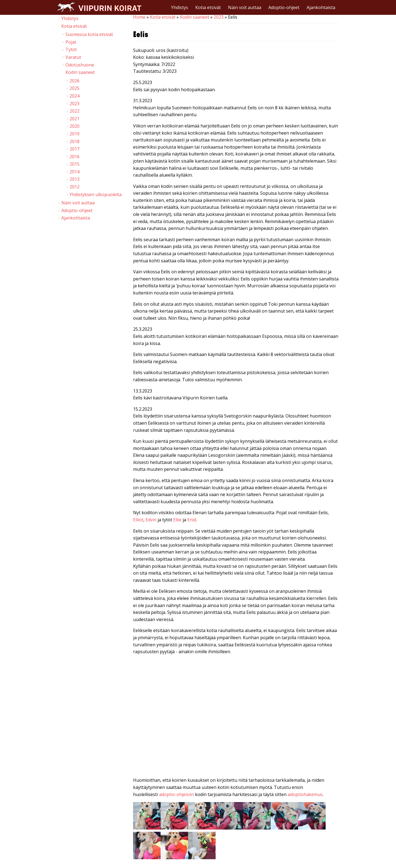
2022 (75, 111)
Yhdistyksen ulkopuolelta (96, 194)
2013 (75, 179)
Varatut (73, 57)
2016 (75, 157)
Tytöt (71, 49)
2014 (75, 172)
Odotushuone (80, 65)
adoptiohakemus (305, 794)
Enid (192, 520)
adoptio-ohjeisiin (176, 794)
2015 (75, 164)
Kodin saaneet (195, 17)
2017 (75, 149)
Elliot (138, 520)
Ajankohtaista (321, 7)
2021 (75, 119)
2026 (75, 81)
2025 (75, 88)
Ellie (178, 520)
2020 (75, 126)
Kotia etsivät (208, 7)
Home (139, 17)
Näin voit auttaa (245, 7)
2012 (75, 187)
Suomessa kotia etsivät (89, 34)
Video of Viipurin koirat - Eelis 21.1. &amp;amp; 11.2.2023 (236, 717)
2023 (219, 17)
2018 (75, 141)
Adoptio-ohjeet (284, 7)
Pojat (71, 42)
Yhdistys (180, 7)
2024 (75, 96)
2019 (75, 134)
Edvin (152, 520)
